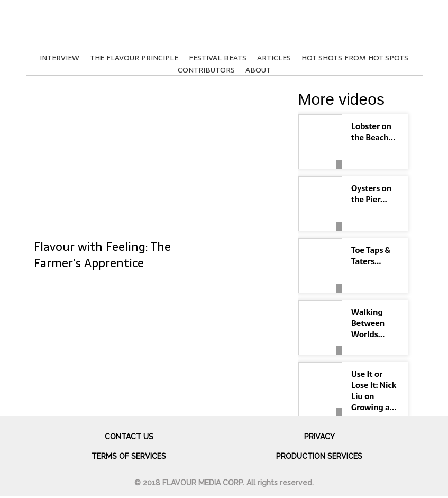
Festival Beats (218, 58)
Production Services (319, 456)
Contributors (206, 70)
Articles (274, 58)
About (258, 70)
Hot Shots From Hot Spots (355, 58)
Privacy (319, 437)
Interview (60, 58)
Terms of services (129, 456)
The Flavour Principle (134, 58)
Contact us (129, 437)
